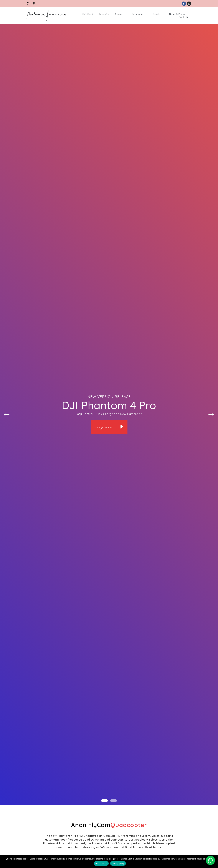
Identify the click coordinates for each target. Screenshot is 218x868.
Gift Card (88, 14)
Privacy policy (118, 864)
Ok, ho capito (101, 864)
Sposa (120, 14)
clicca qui (156, 859)
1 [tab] (104, 801)
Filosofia (104, 14)
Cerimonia (139, 14)
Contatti (183, 17)
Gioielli (158, 14)
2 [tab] (114, 801)
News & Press (179, 14)
